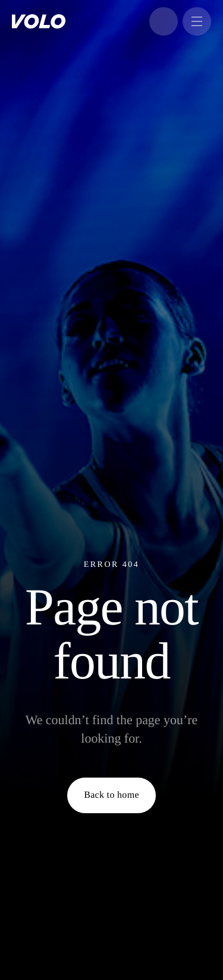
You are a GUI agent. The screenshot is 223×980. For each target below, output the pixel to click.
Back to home (111, 795)
